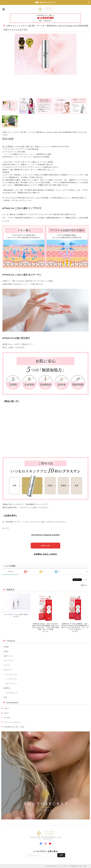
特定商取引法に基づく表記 (14, 727)
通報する (84, 585)
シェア (85, 580)
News (6, 713)
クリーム (7, 665)
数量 (4, 528)
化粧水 (6, 651)
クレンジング (8, 660)
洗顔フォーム (8, 656)
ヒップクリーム (11, 679)
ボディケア (8, 670)
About (7, 708)
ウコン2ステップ (12, 693)
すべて (11, 571)
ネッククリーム (11, 674)
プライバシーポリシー (13, 722)
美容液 (6, 647)
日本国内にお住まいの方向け (46, 554)
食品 (5, 697)
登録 (61, 855)
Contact (7, 717)
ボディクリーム (11, 683)
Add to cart (46, 545)
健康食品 (7, 688)
